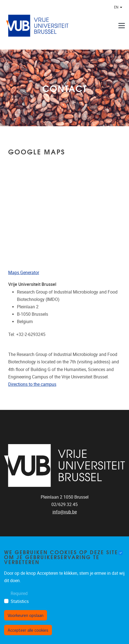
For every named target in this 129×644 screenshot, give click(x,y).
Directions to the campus (32, 384)
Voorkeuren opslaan (26, 615)
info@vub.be (65, 512)
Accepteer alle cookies (28, 630)
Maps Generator (24, 273)
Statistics (20, 601)
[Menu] (122, 26)
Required (19, 593)
